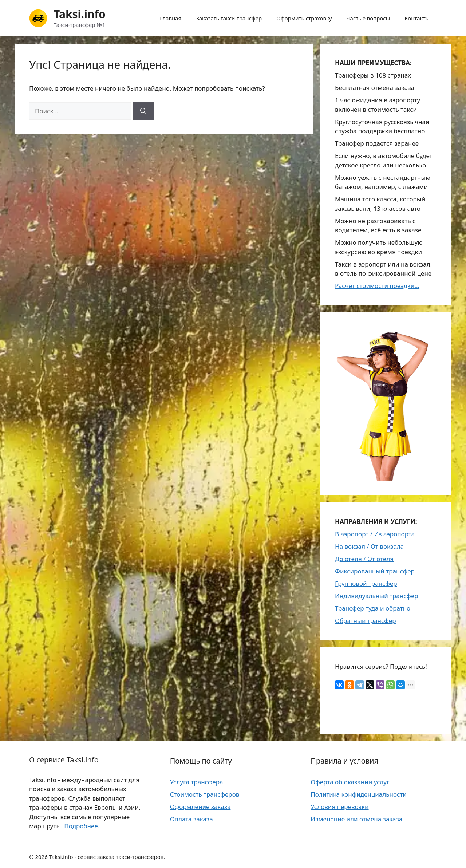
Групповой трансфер (366, 583)
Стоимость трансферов (205, 794)
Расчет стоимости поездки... (377, 286)
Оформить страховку (304, 18)
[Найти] (143, 111)
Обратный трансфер (366, 621)
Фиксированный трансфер (375, 571)
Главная (171, 18)
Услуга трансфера (197, 782)
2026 (41, 857)
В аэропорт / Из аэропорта (375, 534)
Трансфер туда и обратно (373, 608)
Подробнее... (83, 826)
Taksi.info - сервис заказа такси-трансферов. (107, 857)
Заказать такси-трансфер (229, 18)
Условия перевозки (339, 807)
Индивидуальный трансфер (377, 596)
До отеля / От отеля (364, 559)
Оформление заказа (200, 807)
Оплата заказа (191, 819)
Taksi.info (80, 14)
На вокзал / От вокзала (369, 546)
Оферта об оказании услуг (350, 782)
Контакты (417, 18)
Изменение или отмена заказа (356, 819)
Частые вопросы (368, 18)
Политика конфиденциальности (359, 794)
